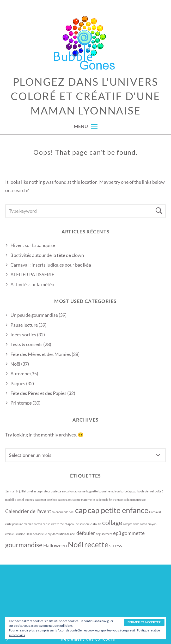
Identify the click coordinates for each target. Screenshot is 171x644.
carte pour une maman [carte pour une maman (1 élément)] (19, 524)
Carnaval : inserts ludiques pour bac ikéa (51, 265)
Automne (20, 373)
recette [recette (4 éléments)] (96, 544)
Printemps (21, 403)
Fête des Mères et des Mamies (41, 354)
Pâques (18, 383)
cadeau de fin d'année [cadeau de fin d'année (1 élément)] (109, 500)
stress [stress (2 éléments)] (116, 545)
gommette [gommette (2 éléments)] (133, 533)
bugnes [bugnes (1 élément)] (29, 500)
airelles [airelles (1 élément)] (32, 491)
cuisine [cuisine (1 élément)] (21, 534)
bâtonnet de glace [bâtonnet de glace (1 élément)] (46, 500)
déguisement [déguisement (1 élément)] (104, 534)
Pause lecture (24, 325)
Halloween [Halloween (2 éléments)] (55, 545)
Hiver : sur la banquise (33, 245)
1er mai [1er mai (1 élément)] (10, 491)
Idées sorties (23, 335)
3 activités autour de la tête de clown (47, 255)
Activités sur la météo (32, 284)
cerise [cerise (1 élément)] (47, 524)
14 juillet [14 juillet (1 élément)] (21, 491)
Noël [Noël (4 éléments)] (76, 544)
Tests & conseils (26, 344)
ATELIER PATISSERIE (32, 274)
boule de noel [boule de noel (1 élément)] (146, 491)
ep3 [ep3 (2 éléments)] (117, 533)
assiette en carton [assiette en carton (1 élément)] (62, 491)
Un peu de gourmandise (34, 315)
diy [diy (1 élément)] (50, 534)
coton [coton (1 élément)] (143, 524)
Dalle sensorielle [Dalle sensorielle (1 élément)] (36, 534)
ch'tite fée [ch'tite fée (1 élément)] (57, 524)
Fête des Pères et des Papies (38, 393)
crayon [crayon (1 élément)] (152, 524)
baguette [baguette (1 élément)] (92, 491)
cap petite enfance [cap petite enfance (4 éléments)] (118, 510)
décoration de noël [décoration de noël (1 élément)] (64, 534)
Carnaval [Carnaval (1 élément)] (155, 512)
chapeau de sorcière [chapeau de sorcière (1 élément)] (77, 524)
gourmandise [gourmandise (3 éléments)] (24, 545)
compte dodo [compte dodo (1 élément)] (131, 524)
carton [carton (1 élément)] (38, 524)
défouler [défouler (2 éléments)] (86, 533)
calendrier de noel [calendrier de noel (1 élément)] (63, 512)
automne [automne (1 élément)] (80, 491)
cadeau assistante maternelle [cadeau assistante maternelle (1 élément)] (76, 500)
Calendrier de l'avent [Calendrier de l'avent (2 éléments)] (28, 511)
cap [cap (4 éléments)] (81, 510)
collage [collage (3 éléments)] (112, 523)
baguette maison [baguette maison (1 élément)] (109, 491)
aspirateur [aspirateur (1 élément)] (44, 491)
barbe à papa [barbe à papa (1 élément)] (129, 491)
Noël (15, 364)
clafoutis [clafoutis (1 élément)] (96, 524)
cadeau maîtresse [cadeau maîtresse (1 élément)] (135, 500)
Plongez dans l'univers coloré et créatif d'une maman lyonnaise (85, 96)
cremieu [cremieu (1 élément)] (10, 534)
